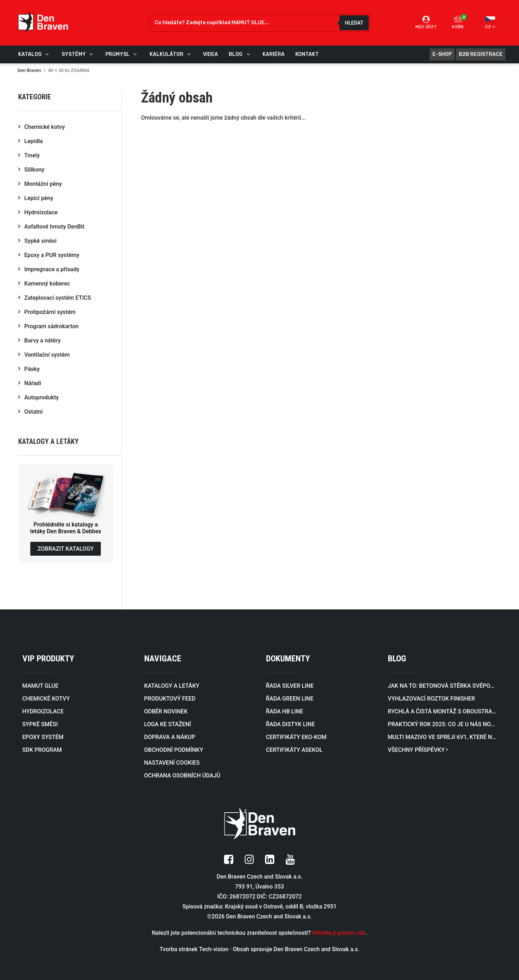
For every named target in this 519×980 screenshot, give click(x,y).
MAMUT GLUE (40, 686)
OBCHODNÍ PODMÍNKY (174, 750)
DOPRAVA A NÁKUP (170, 737)
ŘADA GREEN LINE (290, 699)
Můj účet (426, 22)
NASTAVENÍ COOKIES (172, 763)
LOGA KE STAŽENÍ (168, 724)
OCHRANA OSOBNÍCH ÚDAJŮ (182, 775)
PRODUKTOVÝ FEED (170, 699)
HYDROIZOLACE (43, 711)
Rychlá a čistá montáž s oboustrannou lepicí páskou (442, 711)
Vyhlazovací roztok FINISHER (432, 699)
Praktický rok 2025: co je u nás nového (442, 724)
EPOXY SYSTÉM (43, 737)
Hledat (354, 23)
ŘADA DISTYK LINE (291, 724)
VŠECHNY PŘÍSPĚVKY (418, 750)
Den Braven (29, 70)
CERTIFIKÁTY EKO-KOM (296, 737)
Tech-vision (214, 949)
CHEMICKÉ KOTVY (46, 699)
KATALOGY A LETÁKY (172, 686)
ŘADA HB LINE (285, 711)
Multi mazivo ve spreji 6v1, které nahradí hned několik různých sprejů (442, 737)
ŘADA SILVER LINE (290, 686)
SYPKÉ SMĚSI (40, 724)
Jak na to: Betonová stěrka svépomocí (442, 686)
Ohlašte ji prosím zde (339, 933)
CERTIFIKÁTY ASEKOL (294, 750)
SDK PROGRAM (42, 750)
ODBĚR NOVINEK (166, 711)
